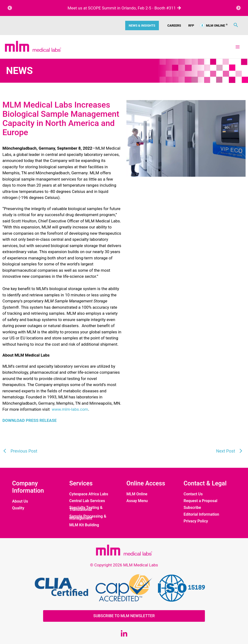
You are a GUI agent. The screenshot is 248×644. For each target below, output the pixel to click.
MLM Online (137, 494)
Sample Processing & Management (88, 517)
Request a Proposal (200, 501)
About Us (20, 501)
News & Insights (142, 26)
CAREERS (174, 26)
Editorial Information (201, 514)
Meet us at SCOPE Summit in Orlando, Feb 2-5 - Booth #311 (124, 8)
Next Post (226, 451)
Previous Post (23, 451)
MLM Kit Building (84, 525)
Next (238, 8)
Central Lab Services (87, 501)
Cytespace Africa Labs (89, 494)
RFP (191, 26)
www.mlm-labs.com (70, 409)
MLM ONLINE (214, 26)
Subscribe (192, 508)
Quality (18, 508)
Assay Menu (137, 501)
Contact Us (193, 494)
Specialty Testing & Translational (86, 509)
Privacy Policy (196, 521)
